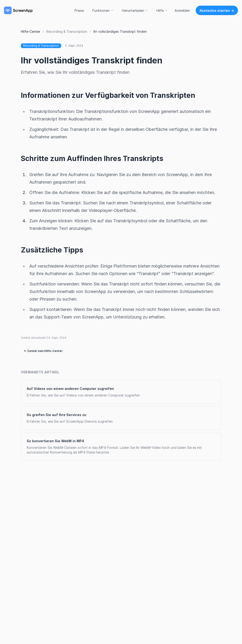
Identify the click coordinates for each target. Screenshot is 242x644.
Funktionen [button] (103, 10)
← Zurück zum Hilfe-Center (43, 351)
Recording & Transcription (67, 31)
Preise (79, 10)
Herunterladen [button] (135, 10)
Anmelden (182, 10)
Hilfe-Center (30, 31)
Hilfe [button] (162, 10)
